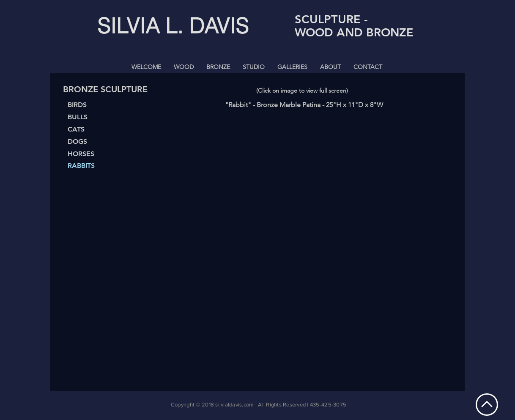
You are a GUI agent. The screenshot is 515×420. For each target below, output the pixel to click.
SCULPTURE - (331, 19)
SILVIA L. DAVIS (173, 26)
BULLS (78, 117)
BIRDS (77, 105)
